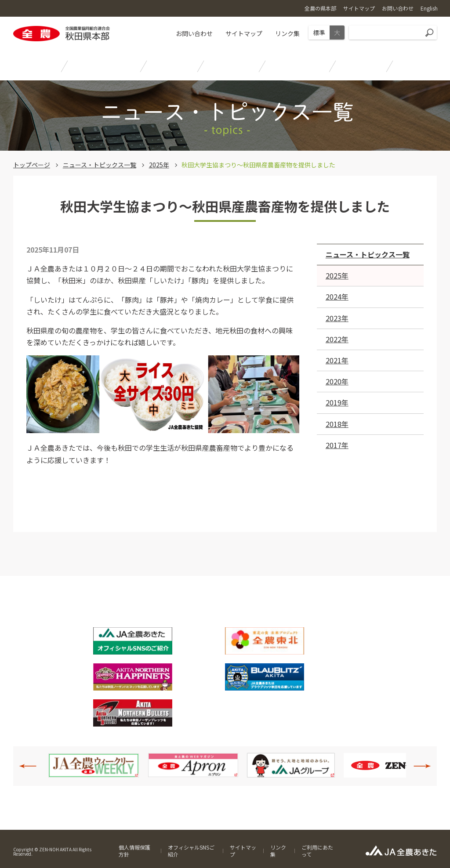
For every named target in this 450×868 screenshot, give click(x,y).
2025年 (159, 165)
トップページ (32, 165)
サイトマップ (244, 33)
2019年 (337, 402)
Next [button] (417, 766)
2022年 (337, 339)
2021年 (337, 360)
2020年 (337, 381)
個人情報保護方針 (134, 851)
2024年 (337, 297)
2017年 (337, 445)
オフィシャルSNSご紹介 (191, 851)
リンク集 (287, 33)
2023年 (337, 318)
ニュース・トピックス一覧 (100, 165)
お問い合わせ (194, 33)
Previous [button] (33, 766)
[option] (94, 765)
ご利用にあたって (317, 851)
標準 (319, 33)
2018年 (337, 424)
